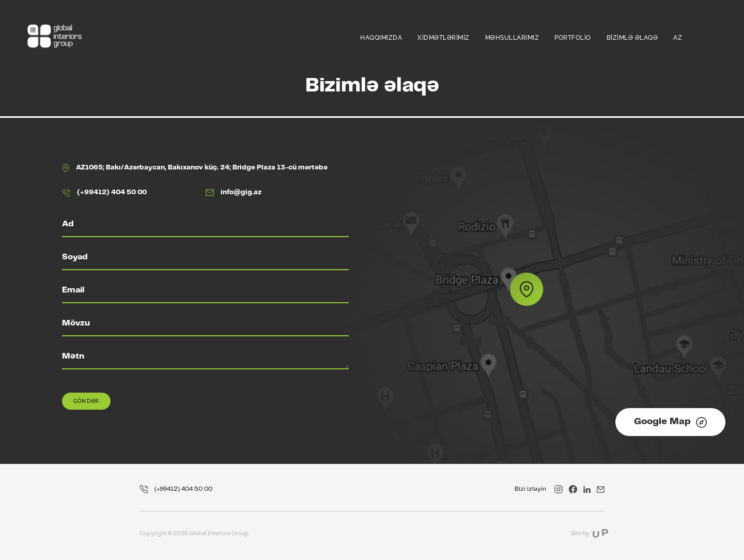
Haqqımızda (381, 38)
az (678, 38)
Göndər (86, 401)
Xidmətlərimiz (444, 38)
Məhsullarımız (512, 38)
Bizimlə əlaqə (632, 38)
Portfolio (573, 38)
